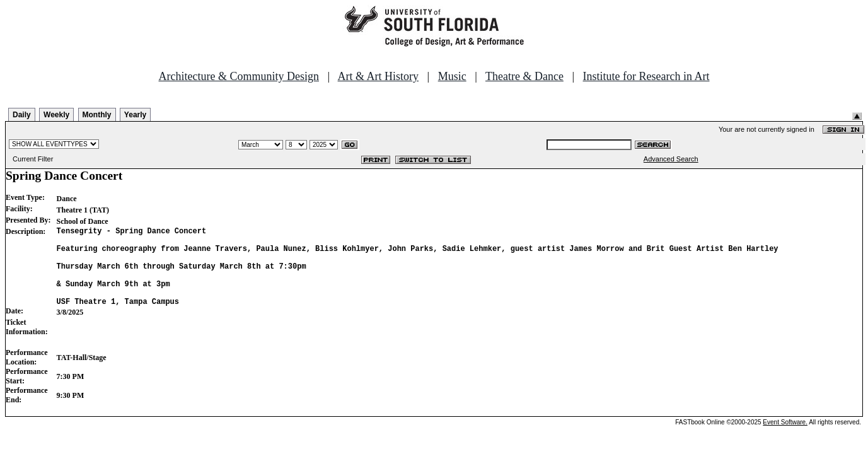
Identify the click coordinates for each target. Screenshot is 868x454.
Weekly (56, 115)
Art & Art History (379, 76)
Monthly (97, 115)
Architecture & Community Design (239, 76)
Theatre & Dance (524, 76)
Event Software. (785, 439)
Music (452, 76)
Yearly (135, 115)
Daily (22, 115)
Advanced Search (671, 159)
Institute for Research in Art (646, 76)
